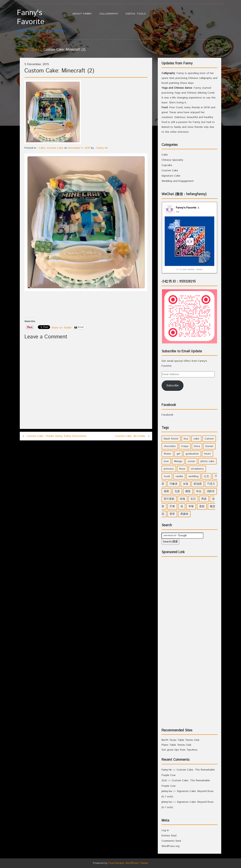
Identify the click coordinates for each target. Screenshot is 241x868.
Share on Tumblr (62, 327)
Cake (35, 50)
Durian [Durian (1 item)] (209, 446)
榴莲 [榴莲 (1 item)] (188, 491)
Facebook (169, 405)
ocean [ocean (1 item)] (191, 461)
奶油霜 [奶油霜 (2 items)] (198, 484)
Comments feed (171, 841)
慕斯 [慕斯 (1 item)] (166, 491)
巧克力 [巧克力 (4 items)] (211, 484)
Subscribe (172, 386)
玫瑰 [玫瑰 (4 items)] (182, 499)
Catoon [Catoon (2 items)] (209, 439)
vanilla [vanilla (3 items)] (179, 476)
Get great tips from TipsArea (179, 750)
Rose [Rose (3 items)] (182, 469)
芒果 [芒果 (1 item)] (172, 506)
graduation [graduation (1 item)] (192, 454)
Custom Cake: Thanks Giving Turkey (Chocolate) (57, 436)
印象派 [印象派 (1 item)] (174, 484)
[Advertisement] (93, 305)
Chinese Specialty (172, 160)
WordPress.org (170, 846)
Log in (165, 830)
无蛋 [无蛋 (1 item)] (177, 491)
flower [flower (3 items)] (167, 454)
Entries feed (169, 836)
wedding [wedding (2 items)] (193, 476)
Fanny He (102, 148)
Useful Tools (136, 14)
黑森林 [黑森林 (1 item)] (184, 514)
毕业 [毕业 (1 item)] (199, 491)
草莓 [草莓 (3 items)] (191, 506)
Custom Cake (55, 148)
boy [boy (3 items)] (186, 439)
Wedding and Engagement (178, 181)
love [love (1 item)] (166, 461)
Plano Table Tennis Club (176, 745)
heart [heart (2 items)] (208, 454)
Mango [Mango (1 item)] (178, 461)
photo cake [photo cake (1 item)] (207, 461)
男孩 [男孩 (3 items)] (204, 499)
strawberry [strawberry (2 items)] (197, 469)
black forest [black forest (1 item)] (171, 439)
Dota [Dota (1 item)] (197, 446)
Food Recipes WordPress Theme (128, 863)
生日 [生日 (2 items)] (193, 499)
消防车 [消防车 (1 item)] (211, 491)
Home (24, 50)
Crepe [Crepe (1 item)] (185, 446)
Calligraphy (109, 14)
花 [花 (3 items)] (182, 506)
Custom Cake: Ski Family (130, 436)
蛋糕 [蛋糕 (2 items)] (202, 506)
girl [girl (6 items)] (178, 454)
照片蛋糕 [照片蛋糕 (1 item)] (169, 499)
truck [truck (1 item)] (167, 476)
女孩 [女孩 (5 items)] (186, 484)
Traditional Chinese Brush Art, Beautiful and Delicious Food (43, 23)
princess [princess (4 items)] (169, 469)
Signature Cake (171, 176)
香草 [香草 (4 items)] (172, 514)
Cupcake (167, 165)
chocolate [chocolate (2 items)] (170, 446)
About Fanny (82, 14)
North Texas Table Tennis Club (180, 740)
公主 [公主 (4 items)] (207, 476)
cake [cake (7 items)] (196, 439)
